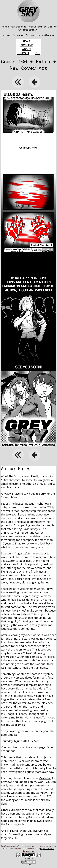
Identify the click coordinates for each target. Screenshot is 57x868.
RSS (38, 53)
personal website (21, 813)
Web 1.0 (28, 865)
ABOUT (27, 49)
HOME (27, 41)
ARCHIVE (27, 45)
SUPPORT (23, 53)
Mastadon (45, 778)
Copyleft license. (47, 849)
